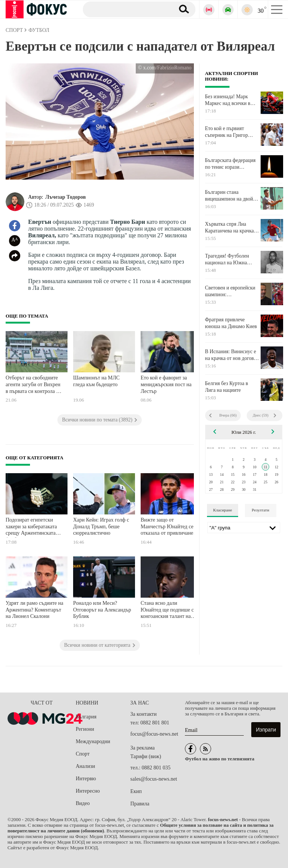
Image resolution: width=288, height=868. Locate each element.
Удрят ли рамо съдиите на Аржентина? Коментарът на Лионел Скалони (34, 610)
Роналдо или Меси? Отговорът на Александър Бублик (102, 610)
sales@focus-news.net (154, 779)
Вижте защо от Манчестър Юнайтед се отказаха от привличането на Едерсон (169, 527)
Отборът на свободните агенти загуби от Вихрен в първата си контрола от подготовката (33, 385)
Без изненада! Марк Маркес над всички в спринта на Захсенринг (230, 100)
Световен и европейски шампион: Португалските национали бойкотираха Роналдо (231, 291)
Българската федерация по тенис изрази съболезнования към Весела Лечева (230, 164)
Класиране (222, 510)
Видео (83, 803)
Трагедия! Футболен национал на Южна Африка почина (227, 259)
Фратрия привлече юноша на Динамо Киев (231, 323)
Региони (85, 729)
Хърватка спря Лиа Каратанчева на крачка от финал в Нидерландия (232, 228)
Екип (136, 791)
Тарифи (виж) (146, 756)
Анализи (85, 766)
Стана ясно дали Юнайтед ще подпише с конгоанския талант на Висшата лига (167, 611)
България (86, 717)
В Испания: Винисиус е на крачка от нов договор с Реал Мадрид (232, 355)
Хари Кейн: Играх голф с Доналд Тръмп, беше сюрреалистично (101, 526)
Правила (140, 804)
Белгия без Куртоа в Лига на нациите (227, 387)
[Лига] (244, 528)
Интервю (86, 779)
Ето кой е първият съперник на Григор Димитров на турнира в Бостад (230, 132)
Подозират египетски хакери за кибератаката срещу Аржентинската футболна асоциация (31, 527)
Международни (93, 741)
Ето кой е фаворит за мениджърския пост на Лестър (166, 384)
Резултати (260, 510)
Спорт (83, 754)
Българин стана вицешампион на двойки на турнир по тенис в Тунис (232, 196)
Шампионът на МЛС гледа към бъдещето (96, 381)
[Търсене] (126, 9)
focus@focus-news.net (154, 734)
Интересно (88, 791)
